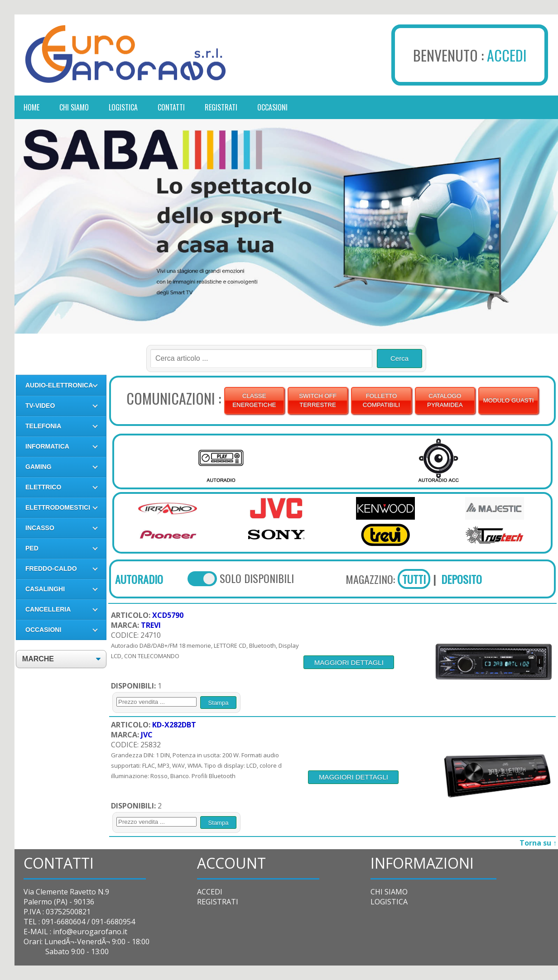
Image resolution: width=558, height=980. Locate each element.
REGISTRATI (218, 902)
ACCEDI (507, 55)
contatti (171, 107)
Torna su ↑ (538, 843)
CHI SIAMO (389, 892)
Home (31, 107)
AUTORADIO (139, 579)
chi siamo (74, 107)
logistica (123, 107)
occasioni (272, 107)
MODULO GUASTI (509, 400)
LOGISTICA (389, 902)
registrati (221, 107)
